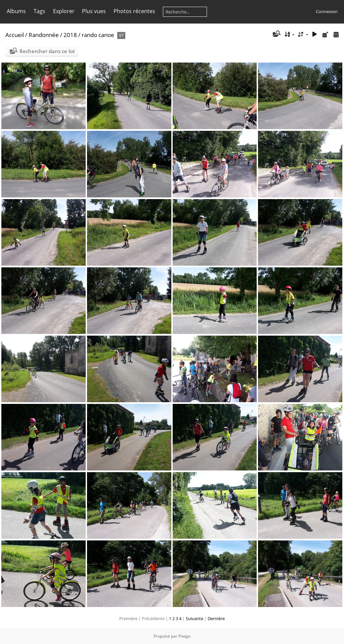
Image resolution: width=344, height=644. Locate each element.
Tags (39, 11)
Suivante (195, 618)
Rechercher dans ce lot (47, 51)
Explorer (64, 11)
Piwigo (184, 636)
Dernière (216, 618)
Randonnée (44, 35)
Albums (16, 11)
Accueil (15, 35)
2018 (70, 35)
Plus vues (94, 11)
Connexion (327, 11)
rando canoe (98, 35)
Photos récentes (134, 11)
